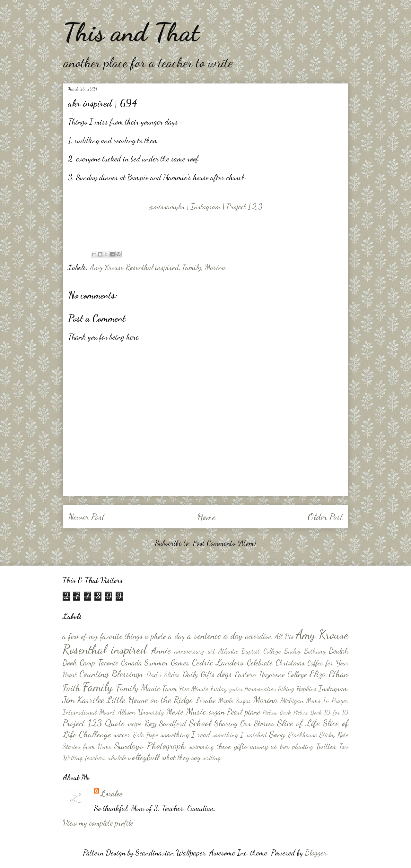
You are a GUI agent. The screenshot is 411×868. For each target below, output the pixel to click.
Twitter (326, 746)
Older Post (325, 517)
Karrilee (91, 700)
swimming (201, 746)
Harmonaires (260, 689)
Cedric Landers (218, 662)
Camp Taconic (99, 663)
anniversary (189, 651)
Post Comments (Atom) (224, 543)
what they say (181, 757)
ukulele (117, 758)
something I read (185, 735)
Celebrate (260, 663)
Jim (69, 700)
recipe (135, 724)
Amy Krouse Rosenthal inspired (134, 267)
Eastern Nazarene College (271, 674)
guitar (236, 689)
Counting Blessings (111, 674)
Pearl (235, 712)
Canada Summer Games (155, 663)
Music (196, 711)
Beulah (339, 651)
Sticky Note (334, 735)
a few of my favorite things (103, 636)
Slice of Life (298, 723)
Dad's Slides (163, 674)
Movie (175, 712)
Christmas (290, 663)
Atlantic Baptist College (250, 651)
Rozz (150, 723)
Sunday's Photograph (150, 746)
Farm (170, 688)
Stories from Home (87, 746)
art (211, 651)
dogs (225, 674)
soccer (122, 735)
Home (206, 517)
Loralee (206, 700)
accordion (259, 636)
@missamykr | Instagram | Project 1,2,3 (206, 207)
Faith (71, 688)
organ (217, 712)
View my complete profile (98, 823)
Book (70, 663)
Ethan (339, 674)
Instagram (333, 688)
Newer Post (86, 517)
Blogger (316, 853)
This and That (131, 32)
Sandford (173, 723)
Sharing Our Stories (245, 723)
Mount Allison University (132, 712)
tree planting (297, 746)
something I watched (240, 735)
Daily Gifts (199, 674)
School (200, 723)
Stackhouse (302, 735)
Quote (115, 723)
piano (253, 712)
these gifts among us (247, 746)
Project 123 (82, 723)
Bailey (292, 651)
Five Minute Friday (203, 689)
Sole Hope (146, 735)
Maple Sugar (235, 700)
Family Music (138, 688)
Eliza (318, 674)
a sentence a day (215, 636)
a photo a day (165, 636)
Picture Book (277, 712)
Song (277, 734)
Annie (161, 650)
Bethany (315, 651)
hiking (286, 689)
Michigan (292, 700)
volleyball (144, 757)
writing (212, 758)
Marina (215, 267)
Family (192, 267)
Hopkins (306, 689)
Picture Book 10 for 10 (321, 712)
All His (284, 636)
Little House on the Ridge (150, 700)
